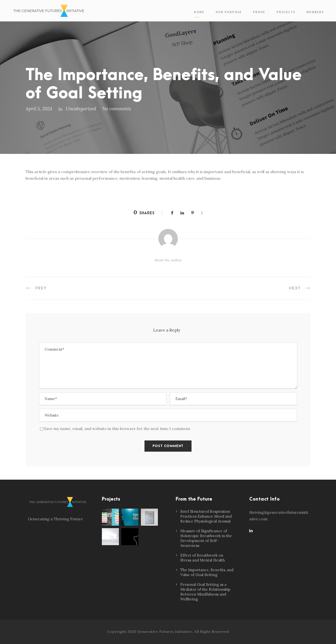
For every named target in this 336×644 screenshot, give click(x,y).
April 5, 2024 (39, 109)
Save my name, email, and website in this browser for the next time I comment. (117, 429)
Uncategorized (81, 109)
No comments (117, 109)
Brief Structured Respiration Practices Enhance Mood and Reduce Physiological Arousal (206, 516)
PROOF (259, 12)
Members (315, 12)
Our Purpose (229, 12)
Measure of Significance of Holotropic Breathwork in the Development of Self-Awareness (206, 538)
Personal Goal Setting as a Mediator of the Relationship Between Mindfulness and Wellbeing (205, 592)
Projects (286, 12)
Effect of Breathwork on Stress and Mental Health (203, 558)
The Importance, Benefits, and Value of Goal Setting (207, 572)
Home (199, 12)
